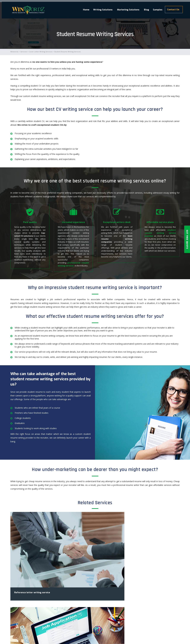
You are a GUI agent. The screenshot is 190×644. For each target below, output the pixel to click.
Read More (109, 605)
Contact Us (172, 8)
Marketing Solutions (121, 8)
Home (76, 8)
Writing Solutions (95, 8)
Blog (141, 8)
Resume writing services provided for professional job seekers (138, 581)
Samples (154, 8)
